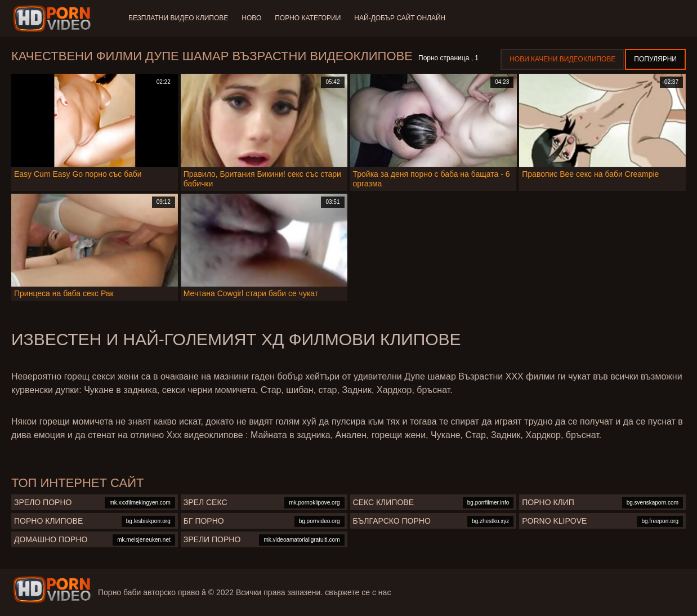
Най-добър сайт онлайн (400, 18)
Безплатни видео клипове (178, 18)
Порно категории (308, 18)
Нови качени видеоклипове (562, 59)
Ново (251, 18)
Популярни (655, 59)
